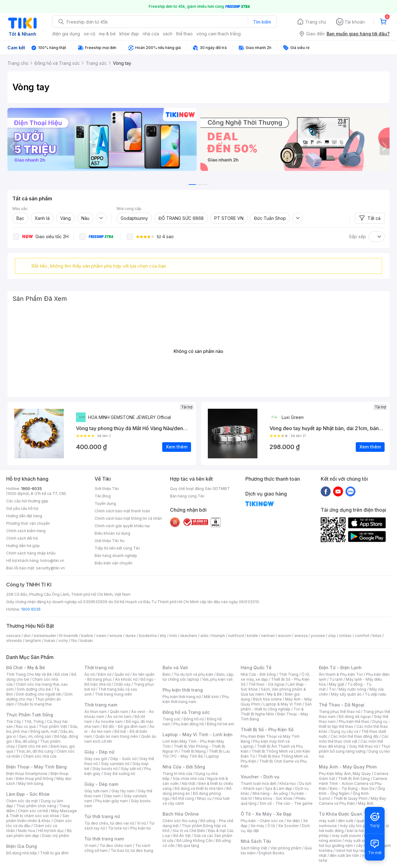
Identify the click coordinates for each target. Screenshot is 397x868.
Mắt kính (211, 697)
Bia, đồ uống (26, 741)
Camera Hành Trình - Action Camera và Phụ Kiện (353, 783)
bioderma (148, 636)
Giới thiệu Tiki (107, 489)
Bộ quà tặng (188, 846)
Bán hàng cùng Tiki (187, 496)
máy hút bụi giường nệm (352, 843)
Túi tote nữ (118, 828)
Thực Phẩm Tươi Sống (30, 715)
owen (101, 636)
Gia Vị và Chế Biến (189, 831)
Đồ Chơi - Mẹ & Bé (26, 668)
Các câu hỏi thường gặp (27, 501)
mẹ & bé (107, 34)
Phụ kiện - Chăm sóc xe (262, 821)
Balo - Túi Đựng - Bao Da (352, 788)
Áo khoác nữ (126, 679)
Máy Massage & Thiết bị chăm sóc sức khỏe (42, 813)
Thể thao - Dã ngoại (266, 684)
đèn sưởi (346, 821)
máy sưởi (327, 821)
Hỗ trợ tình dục (51, 831)
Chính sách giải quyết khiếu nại (122, 526)
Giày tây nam (123, 791)
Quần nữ (122, 674)
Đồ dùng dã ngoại (355, 717)
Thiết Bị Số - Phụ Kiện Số (267, 730)
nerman (268, 636)
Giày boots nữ (105, 769)
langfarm (33, 641)
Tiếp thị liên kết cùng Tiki (117, 548)
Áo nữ (89, 674)
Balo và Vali (175, 668)
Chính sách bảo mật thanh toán (122, 511)
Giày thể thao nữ (364, 746)
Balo (167, 674)
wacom (285, 636)
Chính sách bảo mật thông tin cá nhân (128, 518)
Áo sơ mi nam (119, 717)
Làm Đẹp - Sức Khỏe (28, 794)
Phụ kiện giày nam (112, 801)
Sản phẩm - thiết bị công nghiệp (276, 707)
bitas (377, 636)
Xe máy (257, 826)
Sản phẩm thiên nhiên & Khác (38, 818)
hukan (50, 641)
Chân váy (122, 684)
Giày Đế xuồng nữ (119, 774)
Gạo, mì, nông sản (35, 736)
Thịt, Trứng (34, 721)
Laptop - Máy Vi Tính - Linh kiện (198, 734)
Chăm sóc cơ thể (33, 811)
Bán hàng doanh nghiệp (116, 556)
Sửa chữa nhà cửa (188, 779)
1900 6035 (31, 609)
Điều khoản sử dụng (112, 533)
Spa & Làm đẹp (279, 788)
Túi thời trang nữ (102, 816)
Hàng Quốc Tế (256, 668)
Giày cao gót (96, 759)
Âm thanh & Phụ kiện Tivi (341, 674)
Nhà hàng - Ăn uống (270, 793)
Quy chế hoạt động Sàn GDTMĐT (200, 489)
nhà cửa (151, 34)
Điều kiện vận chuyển (114, 563)
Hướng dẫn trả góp (23, 546)
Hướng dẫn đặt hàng (24, 516)
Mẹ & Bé (274, 694)
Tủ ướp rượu (375, 694)
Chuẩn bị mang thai (35, 704)
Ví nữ (141, 823)
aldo (204, 636)
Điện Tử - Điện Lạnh (340, 668)
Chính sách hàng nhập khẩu (31, 553)
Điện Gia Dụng (22, 846)
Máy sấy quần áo (346, 694)
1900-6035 (31, 489)
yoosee (318, 636)
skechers (189, 636)
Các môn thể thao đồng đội (355, 736)
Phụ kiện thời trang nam (196, 699)
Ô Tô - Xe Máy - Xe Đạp (266, 814)
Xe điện (293, 821)
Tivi (332, 689)
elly (163, 636)
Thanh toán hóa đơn (259, 783)
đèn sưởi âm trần (344, 855)
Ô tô (271, 826)
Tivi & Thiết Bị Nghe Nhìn (272, 712)
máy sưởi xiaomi (359, 841)
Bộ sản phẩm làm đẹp (39, 833)
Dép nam (112, 796)
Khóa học (288, 783)
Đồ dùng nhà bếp (22, 853)
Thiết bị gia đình (54, 853)
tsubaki (86, 641)
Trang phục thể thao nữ (339, 712)
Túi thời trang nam (104, 839)
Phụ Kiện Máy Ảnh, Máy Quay (345, 774)
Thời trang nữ (99, 668)
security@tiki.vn (50, 568)
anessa (301, 636)
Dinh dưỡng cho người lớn (39, 694)
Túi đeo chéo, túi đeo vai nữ (109, 823)
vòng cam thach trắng (219, 34)
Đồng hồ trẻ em (221, 724)
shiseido (14, 641)
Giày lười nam (96, 791)
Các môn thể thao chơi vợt (354, 739)
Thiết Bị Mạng (193, 751)
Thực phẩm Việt (53, 726)
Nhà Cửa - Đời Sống (184, 767)
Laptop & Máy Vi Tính (283, 704)
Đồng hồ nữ (194, 719)
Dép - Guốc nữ (123, 759)
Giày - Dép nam (101, 784)
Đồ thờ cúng (183, 798)
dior (27, 636)
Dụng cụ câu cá (344, 731)
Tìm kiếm (262, 22)
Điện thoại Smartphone (27, 774)
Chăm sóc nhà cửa (40, 756)
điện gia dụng (66, 34)
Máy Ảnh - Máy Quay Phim (348, 767)
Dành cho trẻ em (33, 746)
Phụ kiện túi (141, 828)
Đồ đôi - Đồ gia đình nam (125, 726)
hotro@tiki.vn (52, 561)
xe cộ (89, 34)
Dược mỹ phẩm (56, 836)
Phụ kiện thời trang (183, 690)
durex (131, 636)
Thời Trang (289, 674)
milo (173, 636)
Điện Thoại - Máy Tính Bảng (36, 767)
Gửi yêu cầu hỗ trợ (22, 508)
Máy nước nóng (352, 689)
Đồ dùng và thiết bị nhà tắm (199, 788)
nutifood (236, 636)
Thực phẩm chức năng (36, 806)
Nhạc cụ (204, 798)
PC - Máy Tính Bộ (187, 756)
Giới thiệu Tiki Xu (109, 541)
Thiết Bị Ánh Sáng (354, 779)
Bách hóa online (268, 699)
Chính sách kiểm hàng (26, 531)
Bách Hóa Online (181, 814)
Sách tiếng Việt (254, 848)
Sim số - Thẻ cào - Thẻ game (286, 803)
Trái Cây (14, 721)
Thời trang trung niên (114, 694)
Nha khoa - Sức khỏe (274, 798)
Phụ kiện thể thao (354, 721)
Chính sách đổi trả (22, 538)
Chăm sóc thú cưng (180, 821)
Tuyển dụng (105, 503)
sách (168, 34)
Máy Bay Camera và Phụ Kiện (352, 801)
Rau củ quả (26, 726)
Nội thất (189, 783)
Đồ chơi (62, 674)
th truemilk (69, 636)
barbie (87, 636)
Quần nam (119, 712)
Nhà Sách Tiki (256, 841)
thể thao (184, 34)
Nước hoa (27, 831)
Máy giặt (337, 684)
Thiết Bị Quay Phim (350, 798)
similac (345, 636)
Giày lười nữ (131, 769)
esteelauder (45, 636)
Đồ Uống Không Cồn (195, 841)
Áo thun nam (96, 712)
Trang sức (172, 719)
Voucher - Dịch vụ (260, 777)
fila (74, 641)
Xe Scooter (288, 826)
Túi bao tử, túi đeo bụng (132, 850)
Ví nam (90, 846)
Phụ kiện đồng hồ (189, 724)
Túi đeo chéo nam (116, 846)
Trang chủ (316, 22)
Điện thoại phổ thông (35, 779)
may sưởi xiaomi (346, 836)
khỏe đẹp (129, 34)
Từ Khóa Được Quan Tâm (346, 814)
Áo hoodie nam (109, 721)
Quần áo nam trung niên (117, 736)
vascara (13, 636)
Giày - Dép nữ (99, 752)
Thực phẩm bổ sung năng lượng (355, 749)
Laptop (212, 756)
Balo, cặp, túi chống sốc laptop (198, 677)
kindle (252, 636)
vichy (63, 641)
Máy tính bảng (31, 783)
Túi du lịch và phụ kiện (194, 674)
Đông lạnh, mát (44, 731)
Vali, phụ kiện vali (217, 679)
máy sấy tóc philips (357, 826)
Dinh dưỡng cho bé (34, 689)
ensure (116, 636)
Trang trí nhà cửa (177, 774)
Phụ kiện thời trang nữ (182, 697)
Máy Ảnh (366, 803)
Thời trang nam (101, 705)
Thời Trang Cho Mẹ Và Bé (29, 674)
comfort (362, 636)
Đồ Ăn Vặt (182, 836)
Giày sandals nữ (115, 764)
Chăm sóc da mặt (22, 801)
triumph (218, 636)
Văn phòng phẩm (286, 848)
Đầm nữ (105, 674)
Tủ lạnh (336, 679)
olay (332, 636)
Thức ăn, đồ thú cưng (35, 751)
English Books (272, 853)
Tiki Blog (103, 496)
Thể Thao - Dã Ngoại (342, 705)
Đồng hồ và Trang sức (186, 712)
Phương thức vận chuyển (28, 523)
